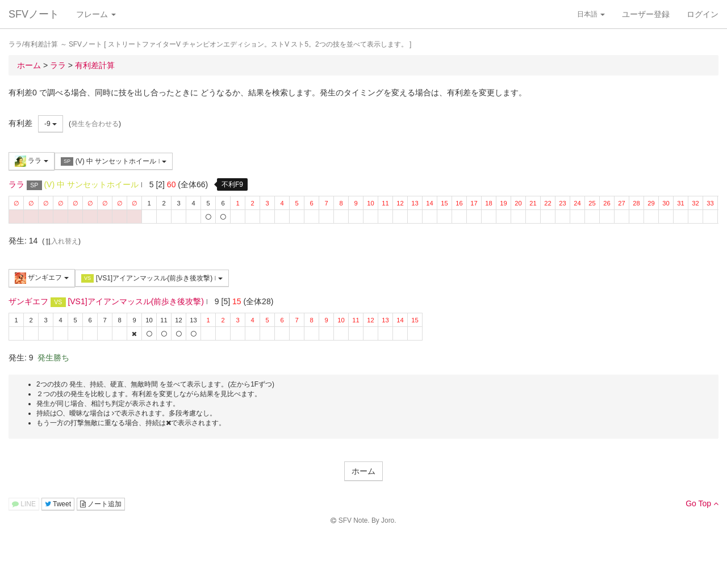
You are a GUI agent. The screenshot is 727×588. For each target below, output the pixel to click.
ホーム (363, 471)
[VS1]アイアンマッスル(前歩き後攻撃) (152, 278)
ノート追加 (101, 504)
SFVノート (34, 14)
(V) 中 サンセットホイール (114, 161)
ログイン (703, 14)
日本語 (591, 14)
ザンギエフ (42, 278)
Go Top (702, 503)
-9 (51, 124)
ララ (32, 161)
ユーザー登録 (646, 14)
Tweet (58, 504)
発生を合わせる (95, 124)
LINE (24, 504)
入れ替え (61, 241)
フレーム (96, 14)
